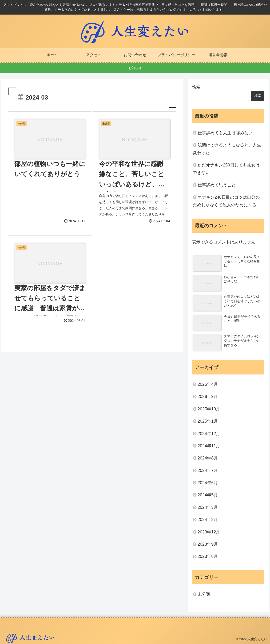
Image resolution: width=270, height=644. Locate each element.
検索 (196, 87)
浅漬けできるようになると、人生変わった (227, 149)
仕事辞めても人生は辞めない (225, 133)
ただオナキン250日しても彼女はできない (226, 169)
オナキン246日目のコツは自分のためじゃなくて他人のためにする (226, 201)
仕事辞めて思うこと (217, 185)
